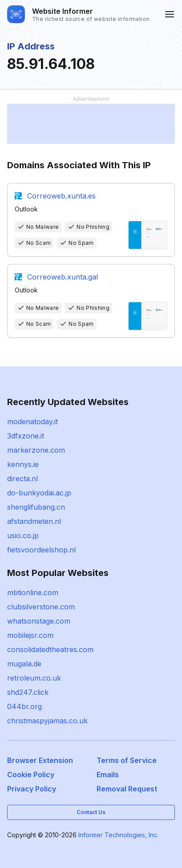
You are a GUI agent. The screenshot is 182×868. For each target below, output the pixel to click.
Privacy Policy (32, 789)
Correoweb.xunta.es (61, 196)
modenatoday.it (32, 422)
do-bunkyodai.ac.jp (39, 493)
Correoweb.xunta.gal (63, 277)
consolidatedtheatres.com (50, 649)
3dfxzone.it (26, 436)
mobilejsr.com (30, 635)
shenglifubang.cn (36, 507)
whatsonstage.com (39, 621)
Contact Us (91, 812)
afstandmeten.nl (34, 521)
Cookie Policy (31, 775)
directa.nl (22, 479)
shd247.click (28, 692)
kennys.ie (23, 464)
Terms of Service (127, 760)
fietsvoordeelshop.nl (41, 550)
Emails (108, 775)
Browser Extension (40, 760)
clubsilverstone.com (41, 607)
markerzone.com (36, 450)
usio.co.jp (23, 535)
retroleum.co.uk (34, 678)
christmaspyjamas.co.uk (47, 721)
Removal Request (127, 789)
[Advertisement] (91, 124)
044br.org (24, 706)
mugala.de (24, 664)
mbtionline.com (33, 592)
